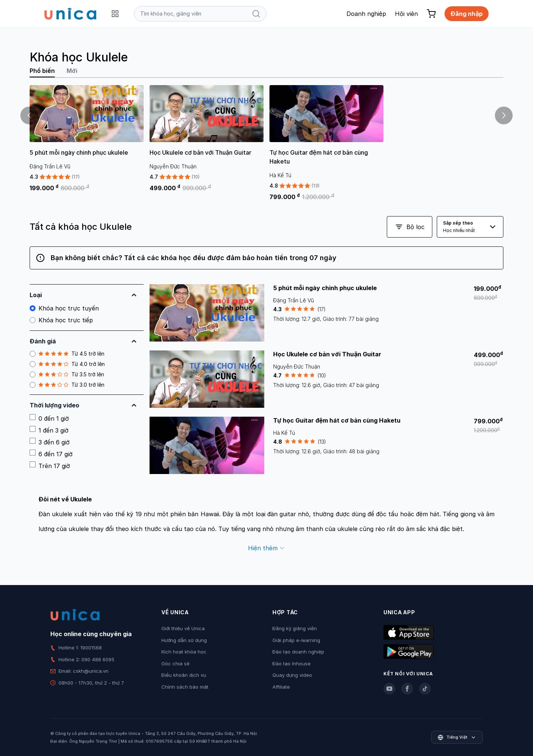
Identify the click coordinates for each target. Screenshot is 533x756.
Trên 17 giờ (50, 466)
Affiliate (281, 687)
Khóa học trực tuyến (64, 308)
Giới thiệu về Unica (183, 628)
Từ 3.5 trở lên (67, 374)
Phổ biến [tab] (42, 71)
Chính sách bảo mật (185, 687)
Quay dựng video (292, 675)
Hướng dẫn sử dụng (184, 640)
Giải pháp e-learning (296, 640)
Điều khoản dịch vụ (184, 675)
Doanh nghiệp (366, 14)
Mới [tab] (72, 71)
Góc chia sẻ (175, 663)
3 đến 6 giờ (50, 442)
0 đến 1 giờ (49, 418)
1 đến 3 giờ (49, 430)
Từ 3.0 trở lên (67, 385)
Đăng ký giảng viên (295, 628)
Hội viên (406, 14)
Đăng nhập (467, 14)
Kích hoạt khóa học (184, 652)
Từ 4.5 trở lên (67, 354)
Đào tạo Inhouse (291, 663)
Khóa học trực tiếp (61, 320)
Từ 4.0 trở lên (67, 364)
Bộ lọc (410, 227)
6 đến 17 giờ (51, 454)
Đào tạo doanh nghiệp (298, 652)
